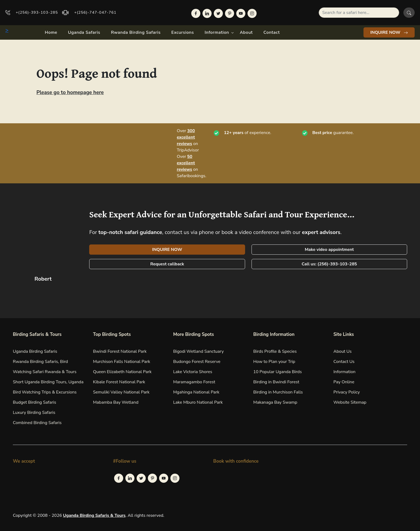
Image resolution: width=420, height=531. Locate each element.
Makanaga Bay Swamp (275, 402)
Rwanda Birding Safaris (136, 32)
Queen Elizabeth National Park (122, 372)
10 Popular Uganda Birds (278, 372)
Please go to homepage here (70, 92)
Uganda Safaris (84, 32)
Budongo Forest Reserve (197, 362)
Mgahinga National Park (196, 392)
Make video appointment (329, 250)
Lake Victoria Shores (193, 372)
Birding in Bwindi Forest (276, 382)
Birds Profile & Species (275, 351)
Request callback (167, 264)
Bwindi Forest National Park (120, 351)
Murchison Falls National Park (121, 362)
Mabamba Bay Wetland (116, 402)
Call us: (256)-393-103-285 (329, 264)
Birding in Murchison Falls (278, 392)
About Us (343, 351)
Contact (272, 32)
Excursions (183, 32)
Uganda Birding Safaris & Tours (94, 515)
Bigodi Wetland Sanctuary (198, 351)
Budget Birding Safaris (35, 402)
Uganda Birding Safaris (35, 351)
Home (51, 32)
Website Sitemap (350, 402)
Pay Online (344, 382)
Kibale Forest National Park (119, 382)
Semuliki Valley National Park (121, 392)
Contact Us (344, 362)
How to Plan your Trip (274, 362)
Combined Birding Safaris (37, 423)
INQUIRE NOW (389, 32)
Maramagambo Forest (194, 382)
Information (217, 32)
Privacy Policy (347, 392)
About (246, 32)
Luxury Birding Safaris (34, 413)
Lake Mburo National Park (198, 402)
